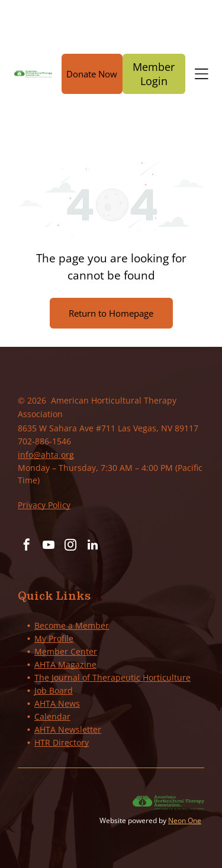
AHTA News (57, 703)
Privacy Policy (44, 505)
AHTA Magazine (65, 664)
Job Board (54, 690)
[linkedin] (92, 546)
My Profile (54, 638)
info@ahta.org (46, 455)
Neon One (185, 820)
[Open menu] (202, 74)
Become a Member (72, 625)
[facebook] (27, 546)
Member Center (66, 651)
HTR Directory (62, 742)
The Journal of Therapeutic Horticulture (112, 677)
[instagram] (70, 546)
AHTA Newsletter (68, 729)
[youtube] (49, 546)
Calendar (52, 716)
